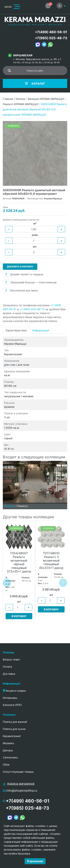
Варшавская (23, 55)
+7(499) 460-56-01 (51, 32)
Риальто (22, 506)
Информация (41, 330)
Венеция (10, 506)
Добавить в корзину (20, 267)
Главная (8, 99)
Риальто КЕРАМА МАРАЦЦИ (20, 104)
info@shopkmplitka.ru (22, 791)
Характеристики (16, 330)
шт (19, 601)
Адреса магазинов (21, 784)
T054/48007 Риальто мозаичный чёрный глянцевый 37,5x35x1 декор (19, 562)
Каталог (21, 99)
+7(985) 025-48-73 (51, 38)
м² (35, 223)
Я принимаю (35, 861)
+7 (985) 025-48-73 (32, 309)
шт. (35, 246)
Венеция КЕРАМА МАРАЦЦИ (46, 99)
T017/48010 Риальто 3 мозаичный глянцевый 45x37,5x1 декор (51, 560)
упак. (35, 235)
